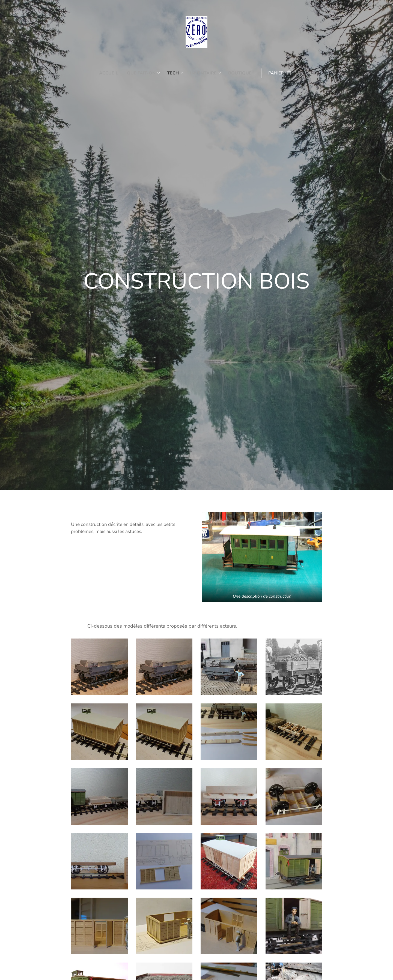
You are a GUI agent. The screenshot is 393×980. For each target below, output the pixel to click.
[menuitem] (107, 73)
